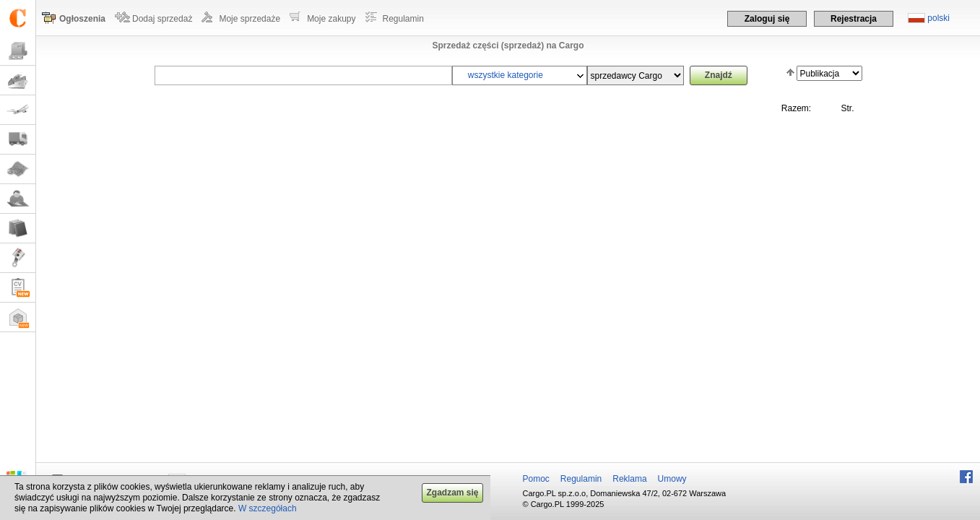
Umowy (672, 479)
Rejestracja (854, 19)
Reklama (629, 479)
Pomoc (536, 479)
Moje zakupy (331, 19)
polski (938, 18)
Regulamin (403, 19)
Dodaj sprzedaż (162, 19)
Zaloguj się (767, 19)
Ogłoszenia (82, 19)
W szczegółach (268, 508)
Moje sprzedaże (250, 19)
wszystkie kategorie (506, 75)
